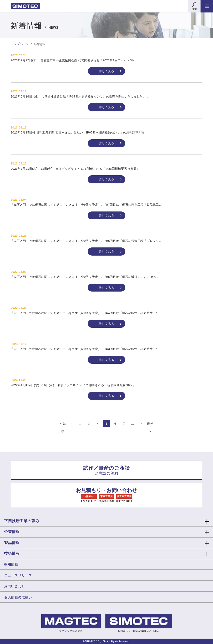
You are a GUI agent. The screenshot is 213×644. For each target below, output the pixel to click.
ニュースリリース (18, 575)
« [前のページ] (72, 424)
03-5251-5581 (107, 501)
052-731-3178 (124, 501)
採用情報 (11, 564)
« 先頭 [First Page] (63, 425)
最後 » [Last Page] (150, 425)
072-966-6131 (89, 501)
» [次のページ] (142, 424)
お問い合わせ (15, 586)
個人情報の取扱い (18, 597)
